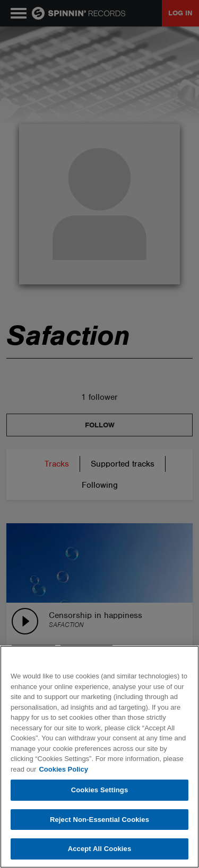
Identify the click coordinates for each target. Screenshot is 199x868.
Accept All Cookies (100, 849)
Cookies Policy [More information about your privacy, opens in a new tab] (63, 769)
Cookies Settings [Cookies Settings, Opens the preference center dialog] (100, 790)
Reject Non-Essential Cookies (99, 820)
